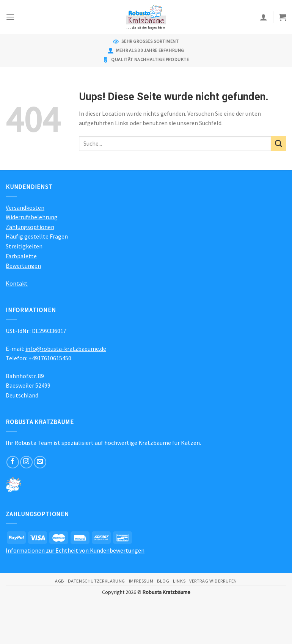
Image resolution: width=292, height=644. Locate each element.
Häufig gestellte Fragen (37, 236)
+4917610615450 (50, 358)
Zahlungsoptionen (30, 227)
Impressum (141, 581)
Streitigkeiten (24, 246)
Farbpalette (21, 256)
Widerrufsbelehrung (32, 217)
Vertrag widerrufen (213, 581)
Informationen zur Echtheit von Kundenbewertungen (75, 550)
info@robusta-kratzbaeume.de (66, 349)
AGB (60, 581)
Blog (163, 581)
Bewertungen (23, 265)
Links (179, 581)
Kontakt (17, 283)
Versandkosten (25, 207)
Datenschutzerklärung (97, 581)
